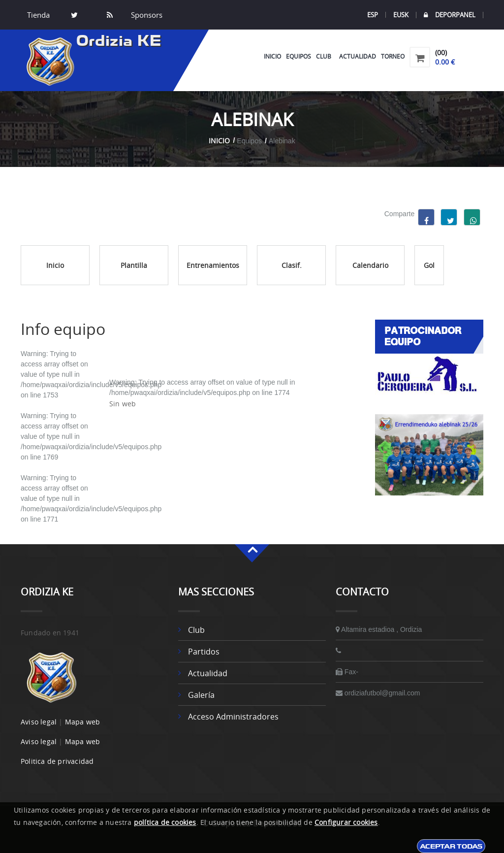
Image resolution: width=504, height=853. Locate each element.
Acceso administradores (233, 717)
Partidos (204, 652)
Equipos (299, 56)
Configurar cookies (346, 822)
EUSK (401, 15)
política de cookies (165, 822)
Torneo (393, 56)
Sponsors (146, 15)
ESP (373, 15)
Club (325, 56)
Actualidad (358, 56)
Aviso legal (39, 722)
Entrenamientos (213, 265)
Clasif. (292, 265)
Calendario (370, 265)
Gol (429, 265)
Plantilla (134, 265)
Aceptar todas (451, 846)
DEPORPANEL (450, 15)
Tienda (38, 15)
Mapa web (83, 722)
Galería (201, 695)
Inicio (272, 56)
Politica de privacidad (57, 761)
